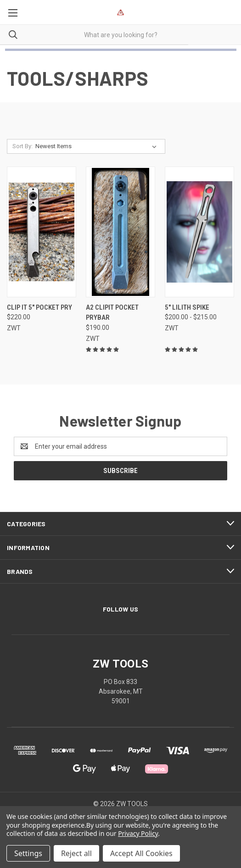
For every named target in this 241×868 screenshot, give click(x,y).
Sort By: (22, 146)
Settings (28, 853)
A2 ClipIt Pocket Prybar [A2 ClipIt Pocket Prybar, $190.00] (112, 313)
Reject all (76, 853)
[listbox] (98, 146)
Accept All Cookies (141, 853)
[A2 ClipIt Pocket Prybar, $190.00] (120, 232)
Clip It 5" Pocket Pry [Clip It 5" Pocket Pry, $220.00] (39, 307)
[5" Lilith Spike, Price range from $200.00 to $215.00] (199, 232)
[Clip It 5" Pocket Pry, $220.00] (42, 232)
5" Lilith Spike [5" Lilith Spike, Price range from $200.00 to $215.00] (187, 307)
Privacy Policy (138, 833)
